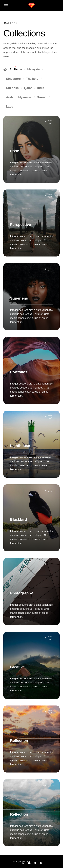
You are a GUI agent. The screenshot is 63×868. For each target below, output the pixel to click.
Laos (10, 107)
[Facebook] (41, 864)
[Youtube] (29, 864)
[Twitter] (35, 864)
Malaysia (35, 69)
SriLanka (14, 88)
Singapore (15, 79)
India (42, 88)
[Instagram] (24, 864)
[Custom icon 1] (18, 864)
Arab (11, 97)
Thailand (33, 79)
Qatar (29, 88)
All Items (17, 69)
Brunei (43, 97)
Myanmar (26, 97)
